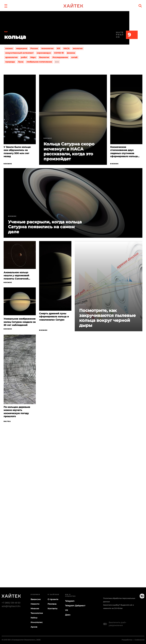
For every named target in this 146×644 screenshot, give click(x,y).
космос (9, 48)
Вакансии (36, 599)
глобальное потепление (39, 62)
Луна (21, 62)
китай (74, 57)
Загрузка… (73, 516)
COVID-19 (59, 53)
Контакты (52, 609)
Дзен (68, 615)
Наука (83, 305)
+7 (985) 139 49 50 (11, 603)
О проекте (53, 599)
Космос (8, 164)
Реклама (52, 604)
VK (67, 610)
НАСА (66, 48)
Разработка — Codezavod (133, 640)
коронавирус (44, 53)
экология (78, 48)
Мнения (35, 609)
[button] (6, 6)
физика (71, 53)
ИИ (58, 48)
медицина (22, 48)
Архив (34, 627)
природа (10, 62)
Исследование (60, 57)
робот (24, 57)
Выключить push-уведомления (117, 624)
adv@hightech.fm (11, 606)
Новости (35, 604)
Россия (34, 48)
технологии (47, 48)
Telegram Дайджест (75, 606)
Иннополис (37, 622)
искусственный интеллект (19, 53)
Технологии (37, 613)
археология (11, 57)
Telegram (70, 601)
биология (44, 57)
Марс (33, 57)
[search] (140, 6)
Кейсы (34, 618)
